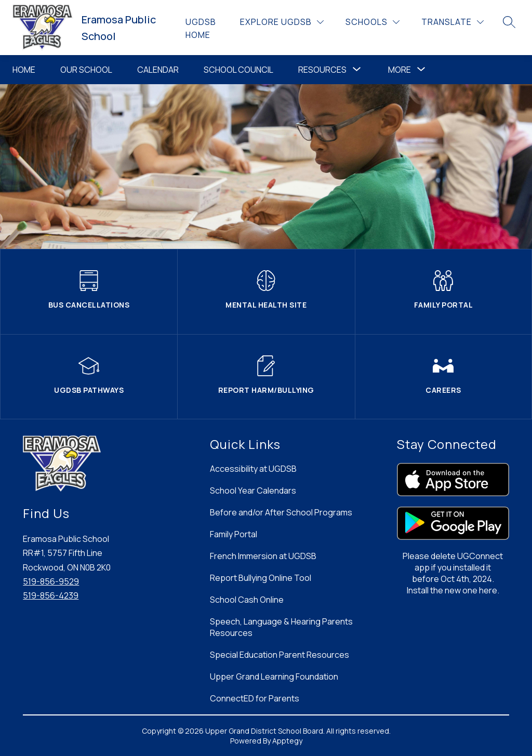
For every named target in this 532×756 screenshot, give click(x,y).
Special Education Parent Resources (280, 655)
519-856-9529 (51, 581)
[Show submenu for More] (400, 70)
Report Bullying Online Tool (261, 578)
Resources (322, 70)
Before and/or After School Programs (281, 512)
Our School (86, 70)
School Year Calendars (253, 490)
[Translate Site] (453, 22)
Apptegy (287, 741)
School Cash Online (247, 600)
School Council (238, 70)
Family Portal (234, 534)
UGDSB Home (201, 28)
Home (24, 70)
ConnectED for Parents (255, 698)
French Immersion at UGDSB (263, 556)
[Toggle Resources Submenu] (357, 70)
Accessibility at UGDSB (253, 469)
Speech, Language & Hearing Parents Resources (281, 627)
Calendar (158, 70)
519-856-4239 (51, 595)
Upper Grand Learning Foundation (274, 677)
